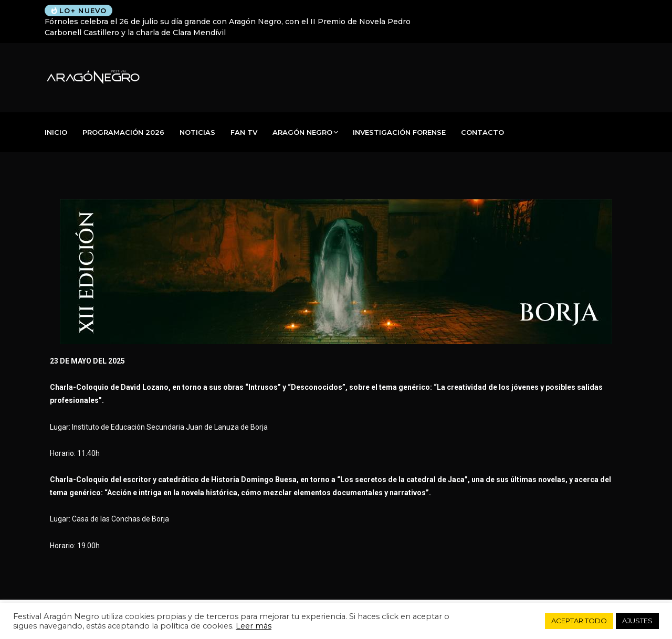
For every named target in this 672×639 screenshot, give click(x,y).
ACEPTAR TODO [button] (579, 621)
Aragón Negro (302, 132)
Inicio (56, 132)
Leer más (254, 626)
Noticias (197, 132)
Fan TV (244, 132)
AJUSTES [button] (637, 621)
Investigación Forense (399, 132)
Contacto (482, 132)
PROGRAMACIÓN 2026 (123, 132)
